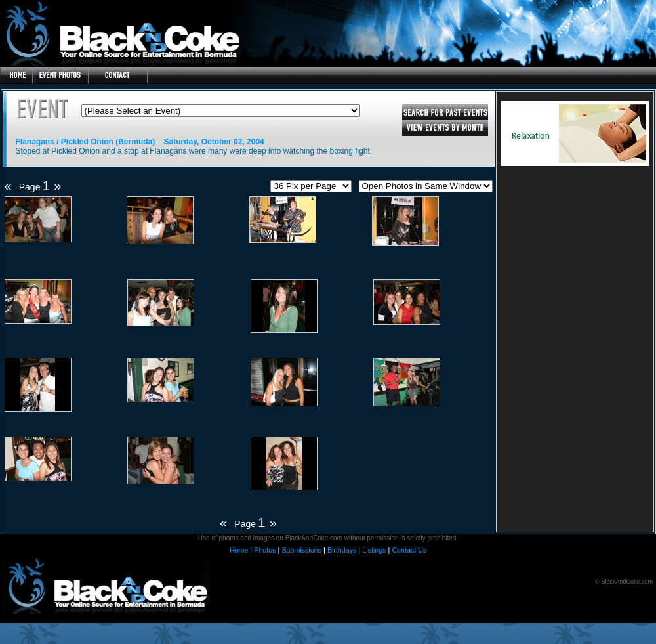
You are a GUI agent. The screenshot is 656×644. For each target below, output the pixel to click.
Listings (374, 550)
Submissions (301, 550)
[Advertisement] (575, 284)
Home (239, 550)
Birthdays (342, 550)
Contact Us (409, 550)
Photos (265, 550)
